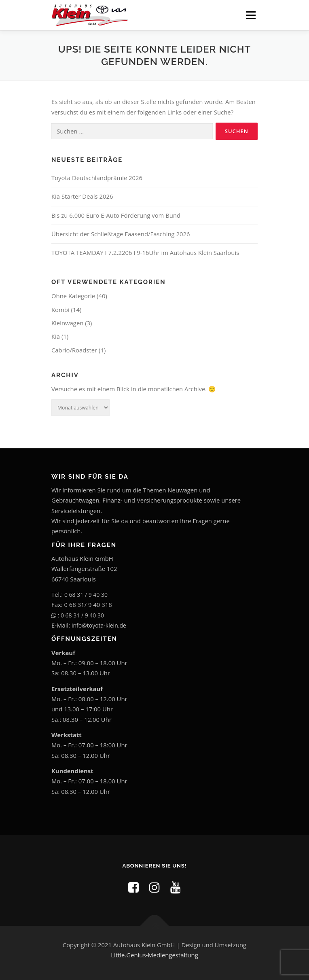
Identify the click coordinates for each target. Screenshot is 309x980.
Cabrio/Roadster (74, 350)
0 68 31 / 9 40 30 (86, 595)
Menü (251, 15)
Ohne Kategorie (73, 296)
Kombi (60, 310)
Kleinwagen (67, 323)
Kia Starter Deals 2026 (82, 196)
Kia (56, 336)
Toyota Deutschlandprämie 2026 (97, 178)
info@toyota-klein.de (99, 625)
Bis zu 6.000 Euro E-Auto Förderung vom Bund (116, 215)
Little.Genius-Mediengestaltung (154, 955)
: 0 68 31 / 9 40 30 (78, 615)
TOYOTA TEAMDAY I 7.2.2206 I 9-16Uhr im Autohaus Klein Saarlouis (145, 252)
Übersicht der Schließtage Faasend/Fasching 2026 (121, 234)
